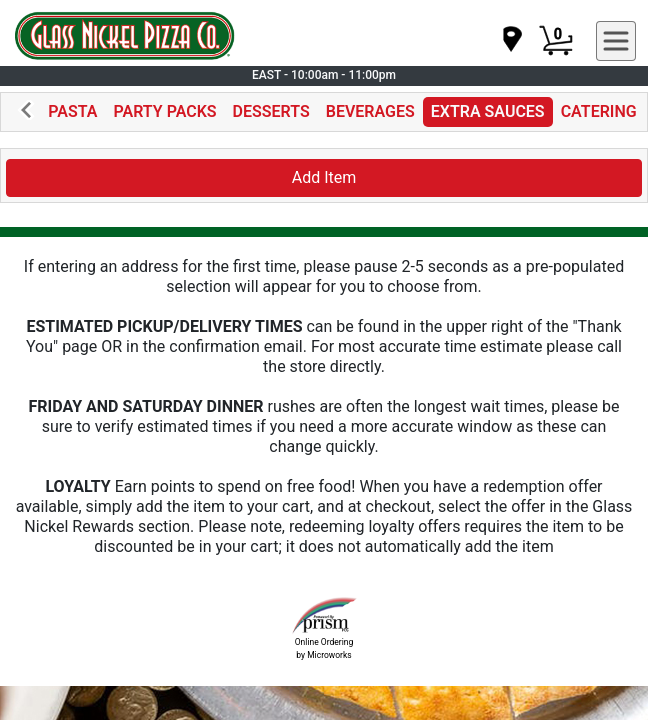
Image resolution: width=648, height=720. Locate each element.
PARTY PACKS (165, 111)
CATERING (599, 111)
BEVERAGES (370, 111)
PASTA (72, 111)
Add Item (324, 177)
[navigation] (511, 40)
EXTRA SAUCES (488, 111)
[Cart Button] (556, 41)
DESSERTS (271, 111)
